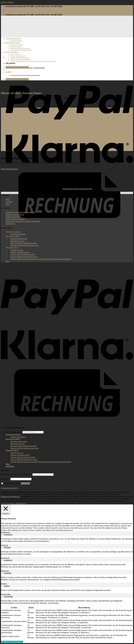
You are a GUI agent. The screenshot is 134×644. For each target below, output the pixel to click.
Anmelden (26, 484)
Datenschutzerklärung (15, 214)
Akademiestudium (13, 39)
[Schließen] (6, 510)
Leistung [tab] (4, 545)
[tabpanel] (67, 540)
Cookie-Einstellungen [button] (8, 504)
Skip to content (7, 2)
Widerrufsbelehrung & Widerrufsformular (23, 221)
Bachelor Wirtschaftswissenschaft (21, 50)
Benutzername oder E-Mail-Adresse (16, 474)
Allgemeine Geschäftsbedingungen (20, 212)
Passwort (5, 479)
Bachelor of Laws (16, 46)
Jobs (8, 204)
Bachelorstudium (13, 43)
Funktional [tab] (5, 532)
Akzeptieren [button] (21, 503)
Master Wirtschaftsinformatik (20, 58)
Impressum (10, 223)
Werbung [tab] (5, 571)
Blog (8, 63)
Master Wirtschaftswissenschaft (21, 59)
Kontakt (9, 202)
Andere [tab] (4, 584)
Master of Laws (15, 54)
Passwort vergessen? (10, 488)
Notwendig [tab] (6, 594)
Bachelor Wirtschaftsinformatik (20, 48)
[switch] (2, 535)
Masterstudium (12, 52)
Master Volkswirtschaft (18, 56)
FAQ (8, 199)
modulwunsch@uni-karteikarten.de (77, 189)
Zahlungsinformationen (15, 219)
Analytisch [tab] (5, 558)
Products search (16, 432)
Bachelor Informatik (17, 45)
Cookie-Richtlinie (13, 217)
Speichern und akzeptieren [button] (12, 642)
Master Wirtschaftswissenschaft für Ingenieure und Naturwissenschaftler (33, 61)
